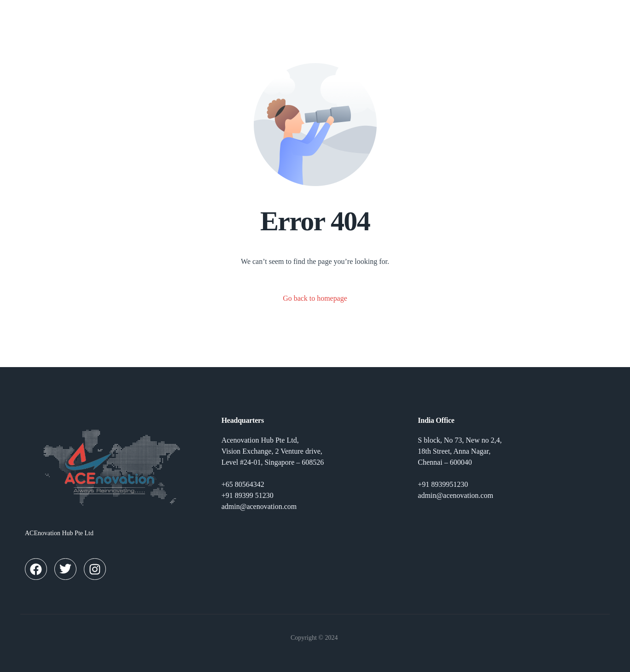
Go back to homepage (315, 298)
